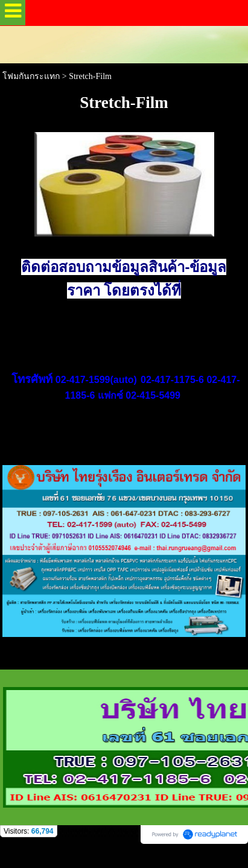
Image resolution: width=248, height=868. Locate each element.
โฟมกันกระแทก (31, 76)
